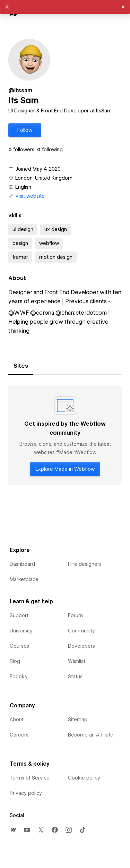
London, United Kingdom (44, 178)
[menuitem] (13, 830)
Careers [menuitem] (19, 735)
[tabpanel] (65, 435)
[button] (25, 130)
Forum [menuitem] (75, 615)
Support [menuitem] (19, 615)
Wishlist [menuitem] (77, 661)
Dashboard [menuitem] (22, 564)
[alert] (65, 7)
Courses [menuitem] (19, 646)
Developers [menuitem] (81, 646)
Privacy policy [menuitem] (26, 793)
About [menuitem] (17, 720)
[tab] (21, 366)
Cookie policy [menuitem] (84, 778)
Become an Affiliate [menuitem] (91, 735)
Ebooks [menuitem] (18, 676)
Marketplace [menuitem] (24, 579)
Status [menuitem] (75, 676)
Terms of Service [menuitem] (30, 778)
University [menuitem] (21, 631)
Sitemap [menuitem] (78, 720)
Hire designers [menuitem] (85, 564)
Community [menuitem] (81, 631)
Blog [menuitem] (15, 661)
